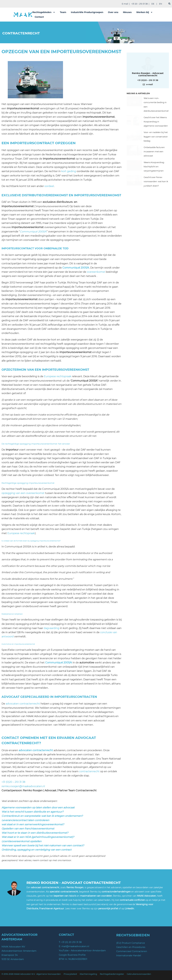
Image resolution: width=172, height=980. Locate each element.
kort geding (69, 171)
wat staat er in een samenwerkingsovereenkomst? (33, 824)
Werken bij (144, 12)
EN (160, 4)
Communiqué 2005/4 (33, 232)
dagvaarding (51, 628)
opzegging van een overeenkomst (23, 493)
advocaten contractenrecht (23, 704)
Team (63, 12)
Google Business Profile (72, 955)
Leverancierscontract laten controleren (25, 820)
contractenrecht (89, 771)
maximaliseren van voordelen (96, 896)
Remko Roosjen (75, 887)
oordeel (49, 186)
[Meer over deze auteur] (148, 63)
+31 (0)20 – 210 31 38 (13, 782)
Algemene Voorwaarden (49, 974)
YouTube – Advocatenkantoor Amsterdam (82, 951)
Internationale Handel (129, 956)
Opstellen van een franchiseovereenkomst (28, 829)
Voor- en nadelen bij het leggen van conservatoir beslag (156, 137)
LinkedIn (129, 909)
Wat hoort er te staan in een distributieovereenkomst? (35, 833)
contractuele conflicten (132, 900)
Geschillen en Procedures (131, 947)
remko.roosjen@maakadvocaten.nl (23, 786)
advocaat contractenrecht (45, 887)
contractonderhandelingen (116, 892)
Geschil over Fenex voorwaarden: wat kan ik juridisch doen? (156, 181)
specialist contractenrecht (64, 892)
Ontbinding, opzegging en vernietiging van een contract (36, 850)
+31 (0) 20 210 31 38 (71, 942)
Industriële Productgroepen (87, 12)
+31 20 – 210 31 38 (139, 4)
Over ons (113, 12)
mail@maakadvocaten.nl (75, 946)
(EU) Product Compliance (131, 943)
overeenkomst (96, 272)
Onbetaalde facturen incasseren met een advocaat (154, 152)
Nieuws (127, 12)
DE (153, 4)
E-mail (125, 4)
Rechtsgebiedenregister (112, 974)
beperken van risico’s (65, 896)
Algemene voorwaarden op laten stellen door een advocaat (38, 808)
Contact (39, 17)
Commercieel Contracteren (132, 951)
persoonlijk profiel (108, 909)
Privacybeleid (70, 974)
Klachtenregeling (88, 974)
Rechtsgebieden (44, 12)
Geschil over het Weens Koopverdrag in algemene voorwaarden (156, 122)
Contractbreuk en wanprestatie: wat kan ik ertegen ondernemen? (42, 816)
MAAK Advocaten (146, 896)
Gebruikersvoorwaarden (139, 974)
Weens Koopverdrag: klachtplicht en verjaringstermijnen (154, 167)
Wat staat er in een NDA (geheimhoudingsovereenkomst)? (38, 837)
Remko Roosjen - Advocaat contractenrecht (148, 74)
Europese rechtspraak (58, 376)
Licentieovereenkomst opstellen (22, 841)
